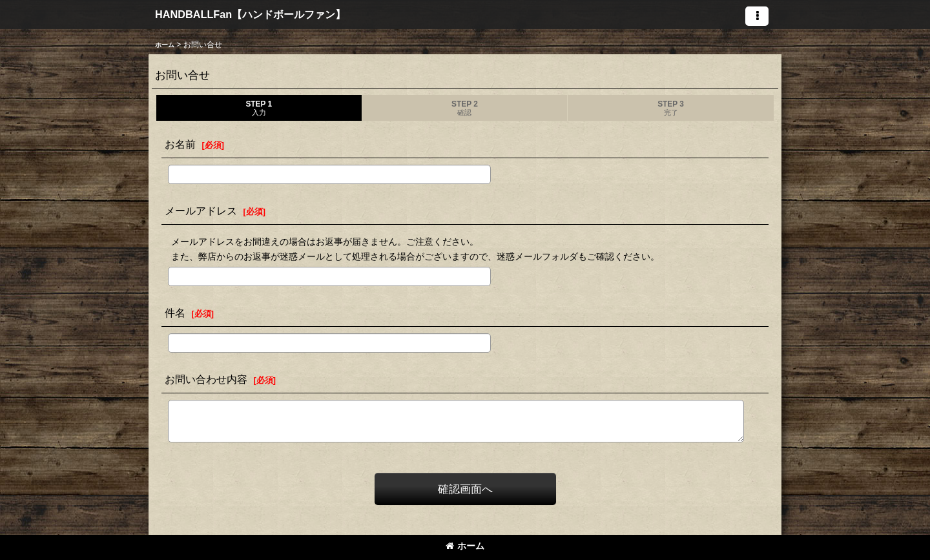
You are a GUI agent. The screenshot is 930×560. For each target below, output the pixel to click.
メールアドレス (201, 211)
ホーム (465, 546)
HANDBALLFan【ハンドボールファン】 (250, 14)
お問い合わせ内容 (206, 379)
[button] (757, 16)
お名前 (180, 144)
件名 (175, 313)
